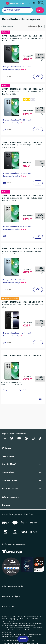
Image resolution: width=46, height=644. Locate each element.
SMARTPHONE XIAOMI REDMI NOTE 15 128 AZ (22, 249)
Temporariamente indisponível (14, 390)
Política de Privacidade (12, 587)
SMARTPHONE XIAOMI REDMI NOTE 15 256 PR (22, 36)
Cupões (40, 10)
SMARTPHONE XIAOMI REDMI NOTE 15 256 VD (23, 196)
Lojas (6, 448)
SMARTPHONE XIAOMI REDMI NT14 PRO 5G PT (23, 302)
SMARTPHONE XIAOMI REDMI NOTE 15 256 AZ (23, 89)
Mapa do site (8, 607)
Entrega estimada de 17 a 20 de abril (17, 67)
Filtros (23, 639)
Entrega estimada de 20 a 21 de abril (17, 333)
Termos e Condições (11, 597)
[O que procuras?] (17, 10)
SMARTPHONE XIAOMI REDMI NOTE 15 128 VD (22, 356)
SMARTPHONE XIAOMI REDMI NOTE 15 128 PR (22, 143)
